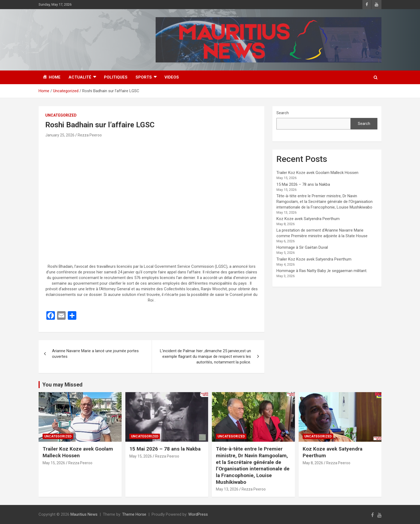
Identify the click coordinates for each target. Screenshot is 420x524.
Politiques (116, 77)
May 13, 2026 (227, 489)
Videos (172, 77)
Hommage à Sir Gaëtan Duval (302, 247)
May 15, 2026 (54, 463)
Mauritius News (84, 514)
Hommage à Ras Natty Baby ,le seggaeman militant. (322, 271)
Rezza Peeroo (90, 135)
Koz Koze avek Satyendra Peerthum (308, 219)
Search (283, 113)
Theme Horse (134, 514)
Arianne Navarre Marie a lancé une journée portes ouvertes (95, 354)
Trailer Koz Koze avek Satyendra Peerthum (314, 259)
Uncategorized (61, 115)
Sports (144, 77)
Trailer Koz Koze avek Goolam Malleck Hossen (317, 173)
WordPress (198, 514)
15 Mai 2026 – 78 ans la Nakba (303, 184)
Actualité (80, 77)
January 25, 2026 (60, 135)
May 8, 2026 (313, 463)
